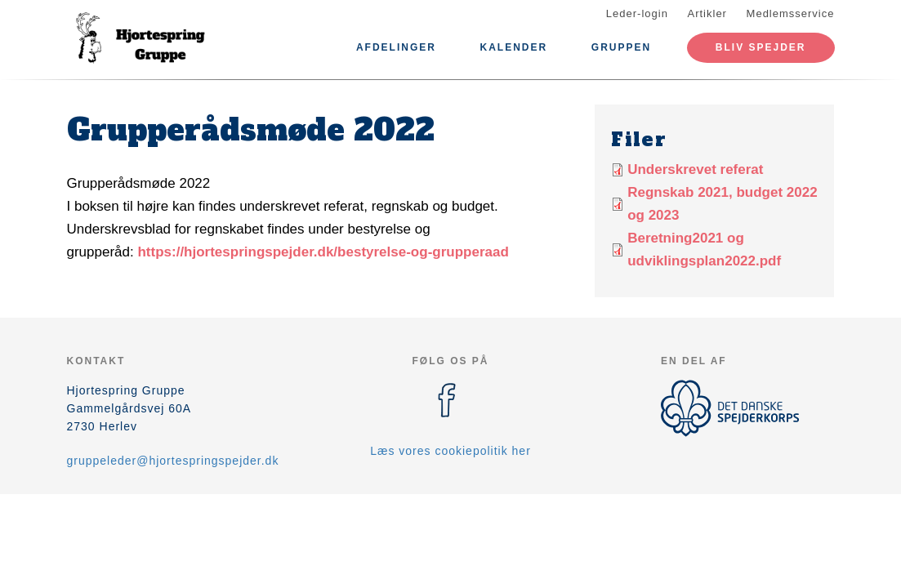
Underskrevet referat (695, 169)
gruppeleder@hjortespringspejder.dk (173, 461)
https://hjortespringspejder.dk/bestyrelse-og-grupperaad (323, 252)
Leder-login (637, 13)
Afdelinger (396, 47)
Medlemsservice (791, 13)
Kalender (514, 47)
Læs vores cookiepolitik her (450, 451)
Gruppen (621, 47)
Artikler (707, 13)
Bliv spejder (761, 47)
